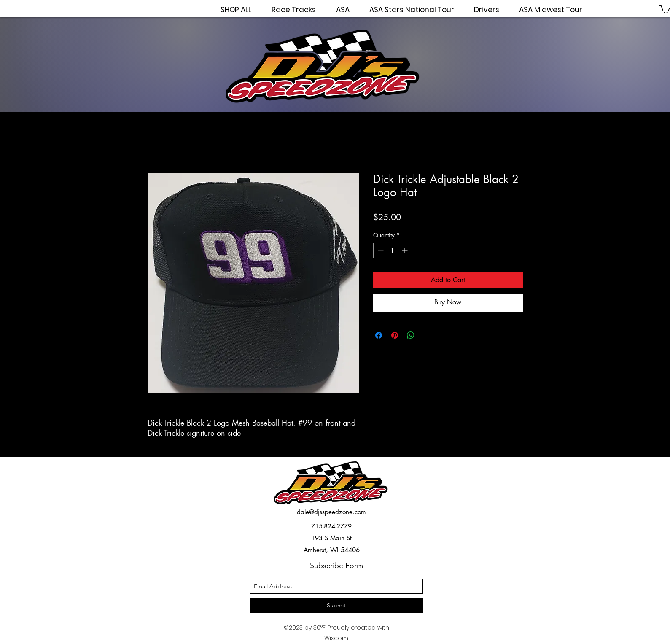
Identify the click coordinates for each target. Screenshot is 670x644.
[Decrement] (380, 250)
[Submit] (336, 605)
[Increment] (405, 250)
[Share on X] (427, 335)
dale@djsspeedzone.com (331, 512)
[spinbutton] (393, 250)
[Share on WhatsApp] (411, 335)
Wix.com (336, 638)
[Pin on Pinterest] (395, 335)
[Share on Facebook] (379, 335)
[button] (665, 9)
